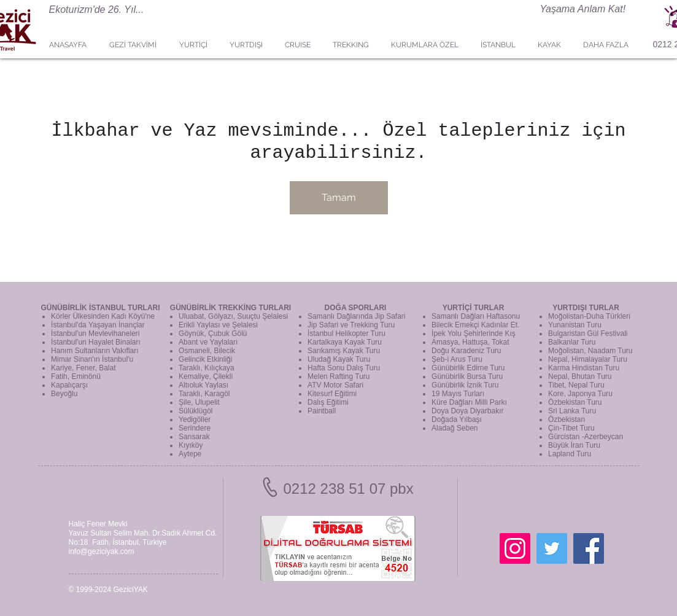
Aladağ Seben (455, 428)
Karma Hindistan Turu (584, 368)
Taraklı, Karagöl (204, 394)
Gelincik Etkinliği (205, 359)
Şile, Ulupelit (199, 402)
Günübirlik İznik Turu (465, 385)
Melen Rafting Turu (338, 376)
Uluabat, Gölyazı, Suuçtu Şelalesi (233, 316)
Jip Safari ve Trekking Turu (351, 325)
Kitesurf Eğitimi (332, 394)
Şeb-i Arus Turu (457, 359)
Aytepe (190, 454)
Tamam (339, 197)
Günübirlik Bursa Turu (467, 376)
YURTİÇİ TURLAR (474, 308)
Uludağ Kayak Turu (339, 359)
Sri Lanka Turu (572, 411)
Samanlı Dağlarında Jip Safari (356, 316)
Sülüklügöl (195, 411)
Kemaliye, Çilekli (206, 376)
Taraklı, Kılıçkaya (207, 368)
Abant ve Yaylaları (208, 342)
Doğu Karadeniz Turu (466, 351)
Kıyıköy (191, 445)
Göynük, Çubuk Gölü (213, 333)
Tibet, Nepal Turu (576, 385)
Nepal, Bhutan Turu (580, 376)
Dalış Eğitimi (328, 402)
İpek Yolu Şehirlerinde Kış (474, 333)
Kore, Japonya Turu (580, 394)
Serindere (195, 428)
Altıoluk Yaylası (203, 385)
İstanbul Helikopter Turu (346, 333)
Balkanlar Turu (572, 342)
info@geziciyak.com (102, 552)
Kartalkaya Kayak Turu (345, 342)
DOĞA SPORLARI (356, 308)
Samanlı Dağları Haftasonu (476, 316)
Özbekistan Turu (575, 402)
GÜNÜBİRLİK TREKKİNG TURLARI (230, 308)
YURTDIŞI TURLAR (586, 308)
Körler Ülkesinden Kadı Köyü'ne (103, 316)
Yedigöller (195, 419)
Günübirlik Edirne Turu (468, 368)
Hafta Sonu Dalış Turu (344, 368)
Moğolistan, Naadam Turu (590, 351)
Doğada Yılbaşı (457, 419)
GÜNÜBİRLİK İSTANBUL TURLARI (100, 308)
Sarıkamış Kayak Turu (344, 351)
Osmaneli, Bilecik (207, 351)
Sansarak (194, 437)
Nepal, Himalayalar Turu (588, 359)
